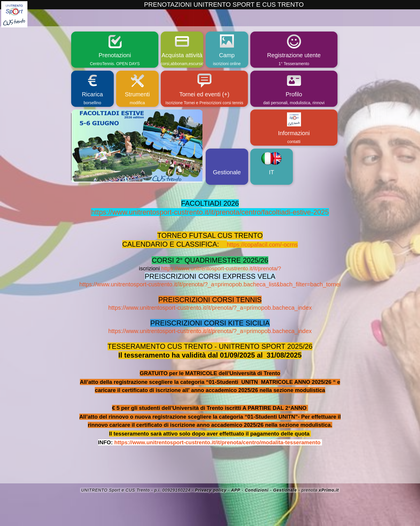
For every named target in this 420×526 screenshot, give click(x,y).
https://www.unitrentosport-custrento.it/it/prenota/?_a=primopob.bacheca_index (210, 308)
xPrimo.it (329, 490)
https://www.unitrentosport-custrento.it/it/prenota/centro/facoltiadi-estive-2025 (210, 212)
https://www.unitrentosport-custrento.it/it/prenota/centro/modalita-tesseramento (217, 442)
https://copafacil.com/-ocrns (262, 245)
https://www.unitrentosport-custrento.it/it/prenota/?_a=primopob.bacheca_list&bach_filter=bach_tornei (210, 284)
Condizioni (257, 490)
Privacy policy (211, 490)
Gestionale (285, 490)
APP (236, 490)
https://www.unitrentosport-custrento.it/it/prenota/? (221, 268)
